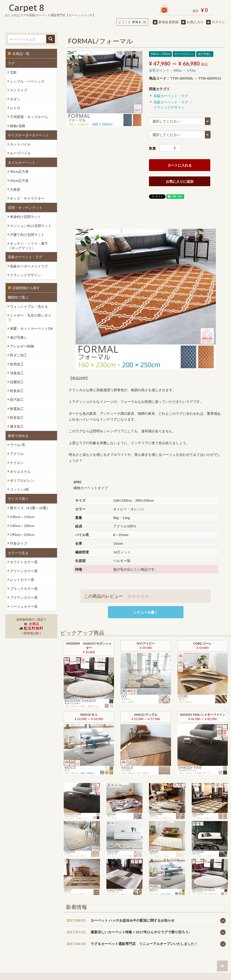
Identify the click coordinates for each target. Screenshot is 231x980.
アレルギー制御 (22, 346)
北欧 (13, 72)
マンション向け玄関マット (30, 226)
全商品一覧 (19, 54)
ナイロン (16, 463)
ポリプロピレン (22, 480)
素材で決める (18, 436)
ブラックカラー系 (23, 588)
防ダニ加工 (18, 355)
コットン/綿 (19, 489)
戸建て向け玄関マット (27, 235)
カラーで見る (18, 553)
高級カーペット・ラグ (25, 257)
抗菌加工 (16, 382)
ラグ (11, 63)
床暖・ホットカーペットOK (31, 328)
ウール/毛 (17, 445)
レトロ (15, 108)
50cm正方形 (19, 180)
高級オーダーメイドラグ (28, 266)
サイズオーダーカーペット (28, 135)
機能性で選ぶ (18, 297)
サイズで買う (18, 499)
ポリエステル (20, 472)
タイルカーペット (22, 162)
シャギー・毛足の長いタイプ (30, 317)
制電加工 (16, 409)
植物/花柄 (17, 126)
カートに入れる (180, 165)
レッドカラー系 (22, 580)
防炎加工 (16, 391)
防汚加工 (16, 400)
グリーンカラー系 (23, 571)
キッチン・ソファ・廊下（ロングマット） (28, 246)
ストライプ (18, 90)
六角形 (15, 189)
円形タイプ (18, 543)
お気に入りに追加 (180, 181)
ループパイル (20, 153)
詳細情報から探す (24, 288)
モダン (15, 99)
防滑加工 (16, 364)
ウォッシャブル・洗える (28, 306)
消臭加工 (16, 373)
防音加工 (16, 417)
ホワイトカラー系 (23, 562)
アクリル (16, 454)
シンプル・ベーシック (27, 81)
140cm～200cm (22, 526)
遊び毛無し (18, 337)
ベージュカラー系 (23, 606)
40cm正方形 (19, 171)
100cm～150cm (22, 517)
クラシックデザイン (25, 275)
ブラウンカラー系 (23, 597)
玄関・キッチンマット (25, 207)
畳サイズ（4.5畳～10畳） (29, 508)
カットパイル (20, 144)
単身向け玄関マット (25, 217)
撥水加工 (16, 426)
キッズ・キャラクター (27, 198)
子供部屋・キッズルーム (28, 117)
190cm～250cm (22, 534)
